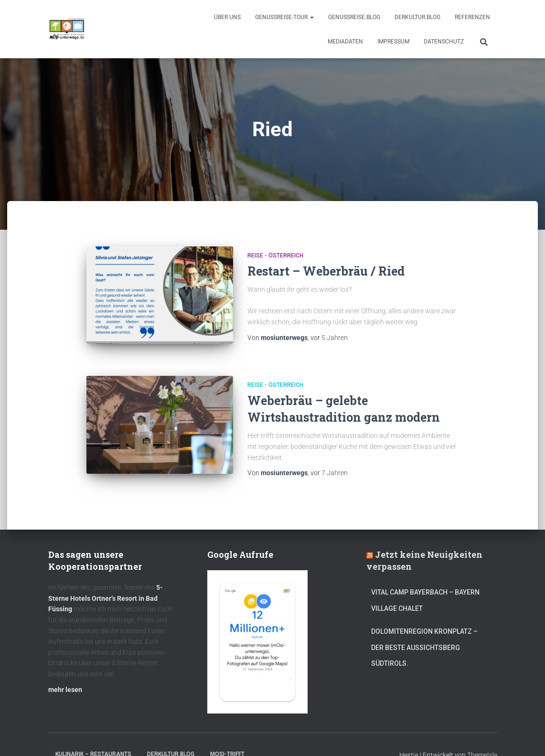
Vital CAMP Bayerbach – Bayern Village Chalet (425, 600)
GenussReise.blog (354, 17)
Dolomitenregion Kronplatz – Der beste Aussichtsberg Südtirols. (424, 647)
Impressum (393, 42)
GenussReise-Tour (284, 17)
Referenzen (472, 17)
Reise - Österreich (275, 256)
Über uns (227, 17)
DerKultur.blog (417, 17)
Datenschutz (444, 42)
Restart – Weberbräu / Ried (326, 271)
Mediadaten (345, 42)
